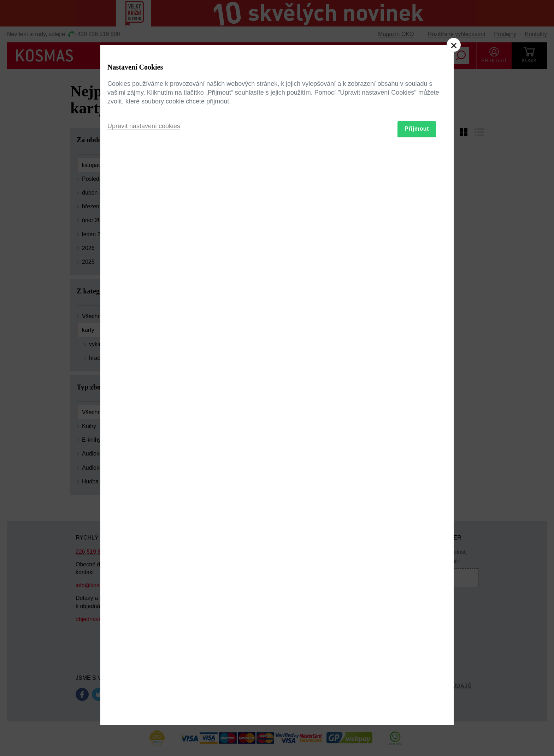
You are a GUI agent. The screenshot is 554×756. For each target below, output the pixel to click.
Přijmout (417, 419)
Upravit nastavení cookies (144, 416)
